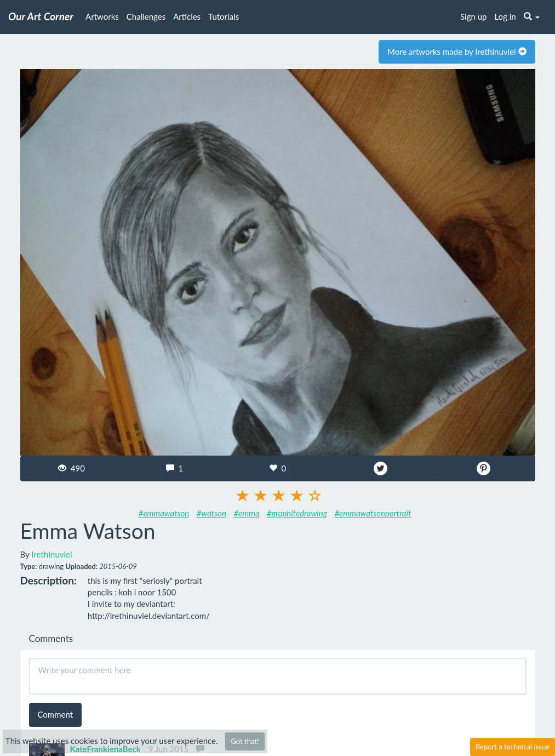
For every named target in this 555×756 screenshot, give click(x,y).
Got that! (245, 741)
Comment (56, 714)
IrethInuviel (52, 554)
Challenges (146, 16)
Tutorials (224, 16)
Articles (187, 16)
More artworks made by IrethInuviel (457, 52)
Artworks (102, 16)
